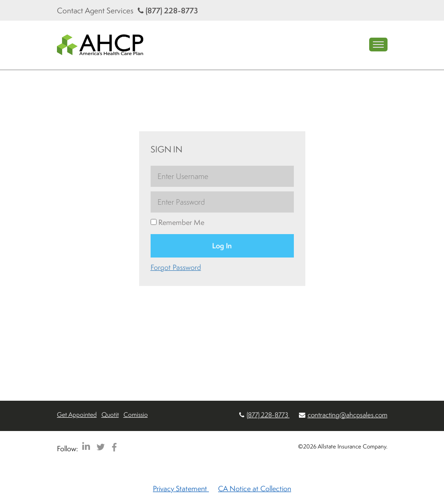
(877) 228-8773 (168, 10)
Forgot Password (176, 267)
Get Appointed (77, 414)
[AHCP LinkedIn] (86, 447)
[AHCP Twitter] (101, 447)
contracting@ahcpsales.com (348, 415)
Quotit (110, 414)
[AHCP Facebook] (114, 447)
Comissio (136, 414)
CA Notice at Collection (255, 488)
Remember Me (177, 222)
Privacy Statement (181, 488)
